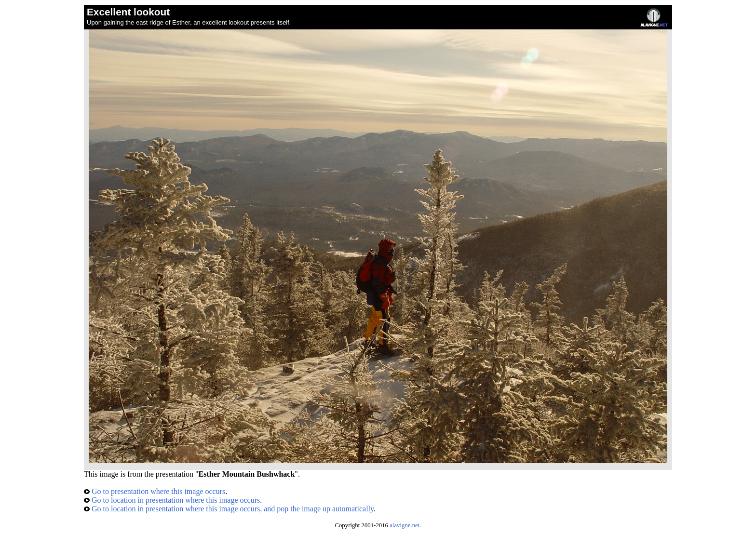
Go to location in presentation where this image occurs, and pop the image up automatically (229, 509)
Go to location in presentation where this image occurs (172, 500)
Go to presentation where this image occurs (155, 491)
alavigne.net (405, 525)
